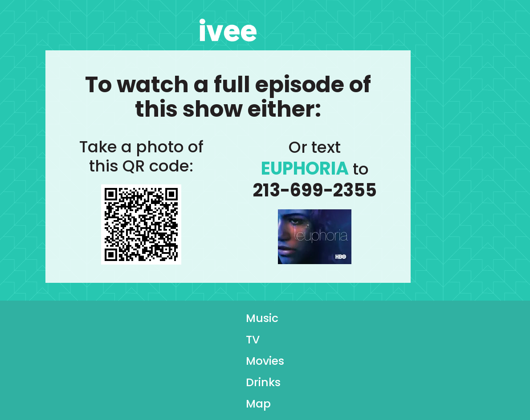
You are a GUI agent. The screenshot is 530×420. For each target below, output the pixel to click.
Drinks (263, 385)
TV (253, 342)
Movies (265, 363)
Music (262, 321)
